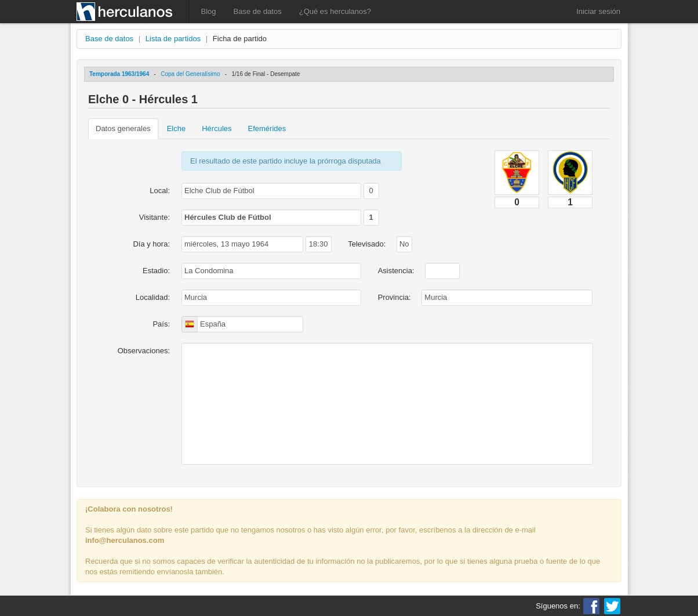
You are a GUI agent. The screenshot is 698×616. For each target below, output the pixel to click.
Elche (177, 128)
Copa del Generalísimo (190, 74)
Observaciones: (144, 351)
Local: (160, 191)
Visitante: (154, 217)
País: (161, 324)
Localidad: (153, 297)
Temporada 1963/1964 (119, 74)
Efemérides (267, 128)
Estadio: (156, 271)
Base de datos (258, 11)
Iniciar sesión (598, 11)
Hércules (217, 128)
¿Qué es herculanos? (335, 11)
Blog (209, 11)
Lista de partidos (173, 39)
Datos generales (123, 128)
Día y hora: (151, 244)
